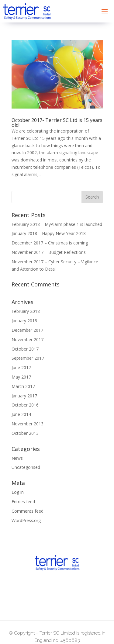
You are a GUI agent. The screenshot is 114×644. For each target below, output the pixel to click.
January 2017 (24, 396)
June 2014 (21, 414)
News (17, 458)
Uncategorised (26, 467)
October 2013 (25, 433)
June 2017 (21, 367)
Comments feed (28, 511)
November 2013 (28, 424)
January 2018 (24, 321)
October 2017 (25, 349)
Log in (18, 492)
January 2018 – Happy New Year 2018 (49, 233)
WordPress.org (26, 520)
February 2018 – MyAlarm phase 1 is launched (57, 224)
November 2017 (28, 339)
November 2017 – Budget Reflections (49, 252)
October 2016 (25, 405)
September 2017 (28, 358)
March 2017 (23, 386)
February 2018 (26, 311)
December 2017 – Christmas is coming (50, 243)
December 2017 (27, 330)
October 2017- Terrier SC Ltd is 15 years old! (57, 123)
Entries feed (23, 502)
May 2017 (21, 377)
